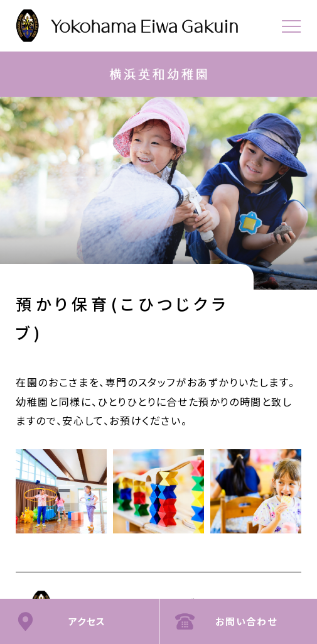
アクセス (87, 621)
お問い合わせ (246, 621)
